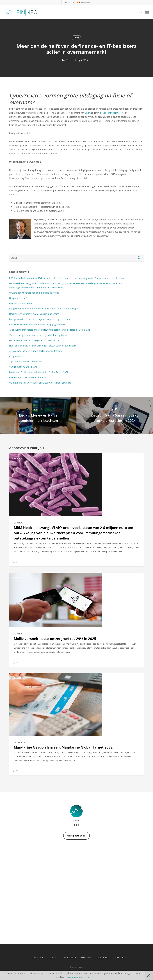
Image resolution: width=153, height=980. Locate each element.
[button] (147, 12)
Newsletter (120, 958)
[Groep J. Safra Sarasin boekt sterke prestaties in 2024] (115, 416)
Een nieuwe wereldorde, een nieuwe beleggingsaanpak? (37, 324)
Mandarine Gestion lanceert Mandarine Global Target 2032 (39, 372)
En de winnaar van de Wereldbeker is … (29, 377)
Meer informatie (74, 977)
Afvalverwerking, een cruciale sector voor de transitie (36, 351)
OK (87, 977)
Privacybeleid (69, 958)
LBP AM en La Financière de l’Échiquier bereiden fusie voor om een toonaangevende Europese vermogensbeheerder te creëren (73, 278)
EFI (67, 60)
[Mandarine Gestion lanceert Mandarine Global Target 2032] (76, 724)
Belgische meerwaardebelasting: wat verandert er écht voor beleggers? (45, 309)
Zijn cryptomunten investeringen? (26, 362)
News (76, 38)
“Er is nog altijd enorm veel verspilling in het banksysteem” (38, 335)
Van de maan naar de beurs (23, 367)
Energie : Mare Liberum (21, 303)
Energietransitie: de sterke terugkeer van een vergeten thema (40, 319)
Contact (54, 958)
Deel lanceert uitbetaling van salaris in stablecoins (34, 314)
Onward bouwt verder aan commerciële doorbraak (35, 293)
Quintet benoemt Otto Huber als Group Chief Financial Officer (40, 383)
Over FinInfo (38, 958)
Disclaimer (86, 958)
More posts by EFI (76, 836)
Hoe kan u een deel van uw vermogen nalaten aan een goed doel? (42, 346)
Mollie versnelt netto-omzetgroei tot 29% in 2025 (34, 340)
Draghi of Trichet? (18, 298)
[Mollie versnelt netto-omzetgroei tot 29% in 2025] (76, 620)
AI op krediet (16, 356)
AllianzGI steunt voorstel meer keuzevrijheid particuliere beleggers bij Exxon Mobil (50, 330)
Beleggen (19, 678)
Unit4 (87, 113)
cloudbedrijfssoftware (111, 113)
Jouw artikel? (103, 958)
